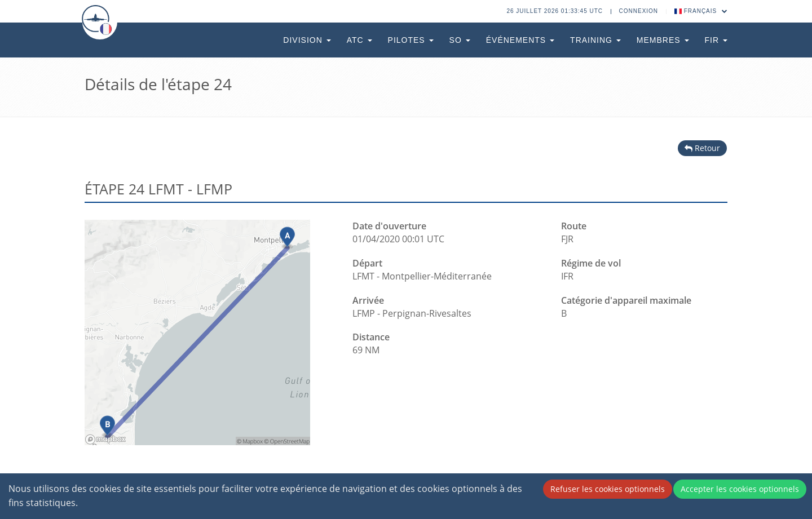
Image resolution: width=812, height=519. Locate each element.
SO (460, 40)
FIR (716, 40)
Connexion (639, 11)
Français (701, 11)
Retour (702, 148)
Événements (520, 40)
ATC (359, 40)
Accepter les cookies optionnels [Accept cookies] (740, 489)
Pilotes (411, 40)
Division (307, 40)
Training (595, 40)
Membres (663, 40)
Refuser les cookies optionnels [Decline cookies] (608, 489)
